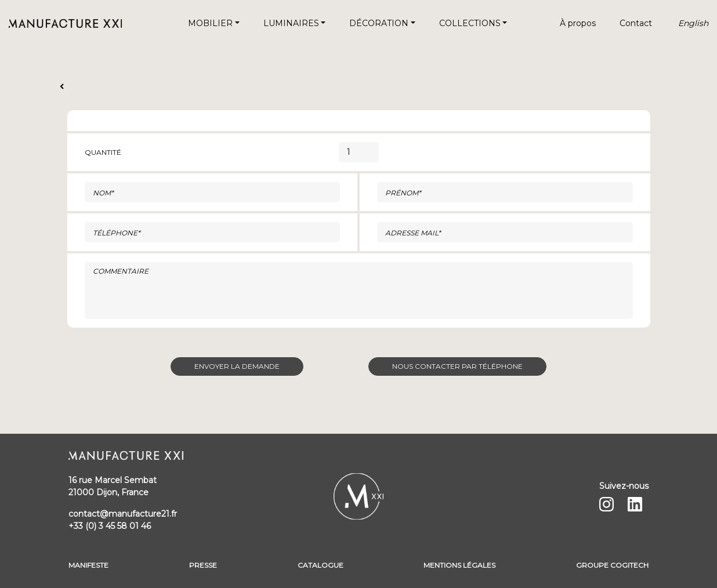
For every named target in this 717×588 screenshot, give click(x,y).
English (693, 23)
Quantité (103, 152)
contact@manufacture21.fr (123, 514)
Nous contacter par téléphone (457, 366)
